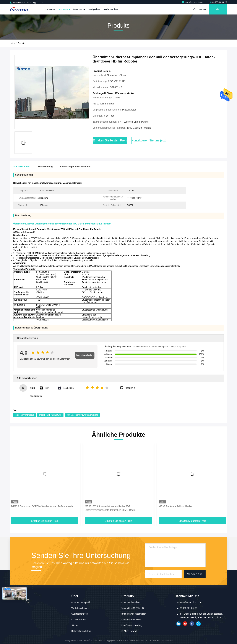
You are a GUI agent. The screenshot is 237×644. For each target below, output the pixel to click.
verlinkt (179, 624)
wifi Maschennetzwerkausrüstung (82, 415)
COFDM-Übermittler (131, 602)
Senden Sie (195, 574)
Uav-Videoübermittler (131, 620)
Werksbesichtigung (80, 608)
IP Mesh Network (130, 631)
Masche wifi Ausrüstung (50, 415)
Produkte (64, 9)
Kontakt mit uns (79, 620)
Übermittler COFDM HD (133, 608)
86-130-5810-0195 (218, 2)
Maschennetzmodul (25, 415)
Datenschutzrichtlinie (81, 631)
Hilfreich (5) (130, 388)
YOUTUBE (185, 624)
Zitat (218, 9)
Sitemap (75, 625)
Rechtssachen (111, 9)
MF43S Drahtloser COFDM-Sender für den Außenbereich (42, 506)
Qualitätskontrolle (80, 614)
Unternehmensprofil (81, 602)
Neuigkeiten (94, 9)
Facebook (192, 624)
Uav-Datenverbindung (132, 625)
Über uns (79, 9)
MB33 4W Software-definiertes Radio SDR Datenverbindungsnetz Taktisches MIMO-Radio (110, 508)
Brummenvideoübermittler (134, 614)
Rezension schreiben (85, 355)
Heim (12, 43)
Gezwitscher (198, 624)
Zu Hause (50, 9)
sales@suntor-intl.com (193, 2)
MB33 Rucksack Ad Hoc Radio (175, 506)
